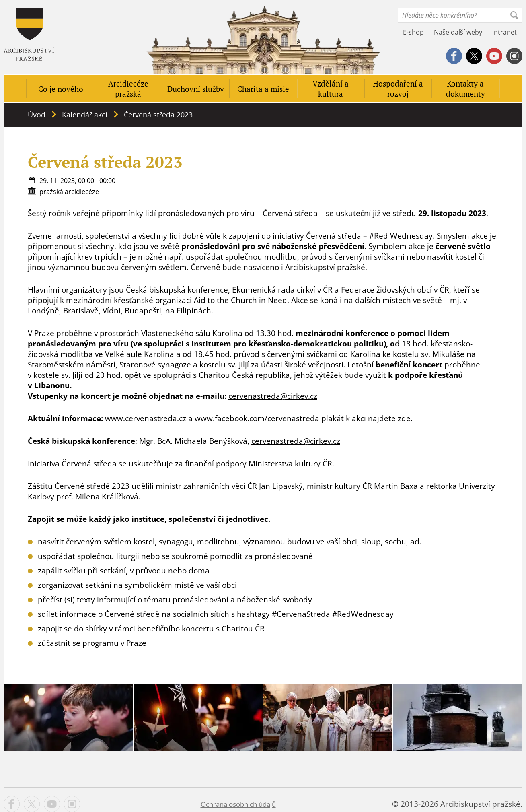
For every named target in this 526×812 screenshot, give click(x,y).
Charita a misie (263, 89)
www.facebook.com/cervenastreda (257, 418)
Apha (29, 34)
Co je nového (61, 89)
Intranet (504, 32)
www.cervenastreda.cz (146, 418)
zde (404, 418)
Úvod (37, 115)
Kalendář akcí (85, 115)
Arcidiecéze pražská (128, 89)
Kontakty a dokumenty (465, 89)
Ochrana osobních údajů (238, 804)
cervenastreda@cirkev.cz (273, 396)
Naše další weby (458, 32)
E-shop (413, 32)
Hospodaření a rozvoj (398, 89)
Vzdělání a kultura (331, 89)
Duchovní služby (196, 89)
